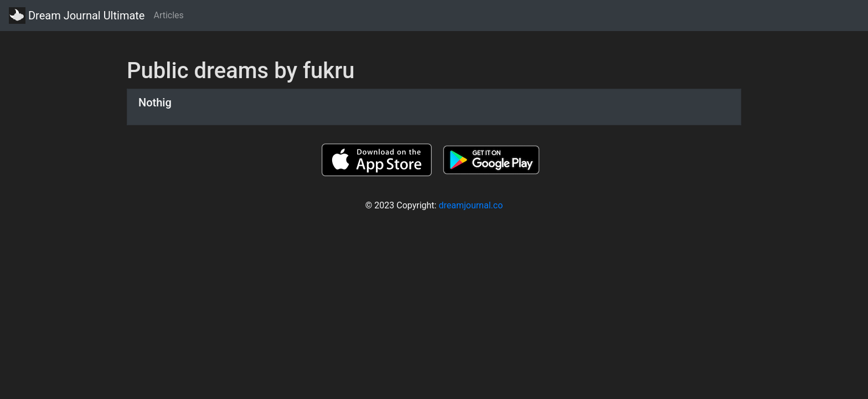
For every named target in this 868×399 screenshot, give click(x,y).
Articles (168, 15)
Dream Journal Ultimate (77, 16)
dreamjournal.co (471, 205)
